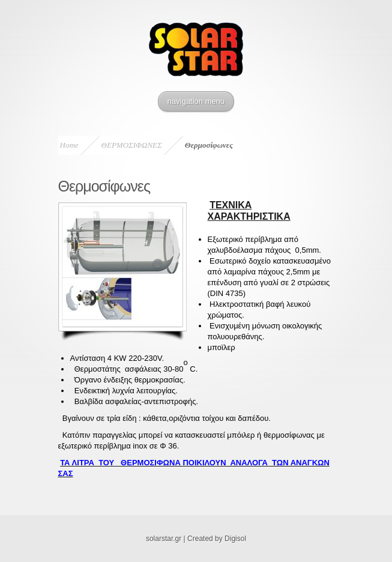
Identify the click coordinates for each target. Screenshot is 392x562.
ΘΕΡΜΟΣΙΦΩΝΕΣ (132, 145)
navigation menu (196, 101)
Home (69, 145)
